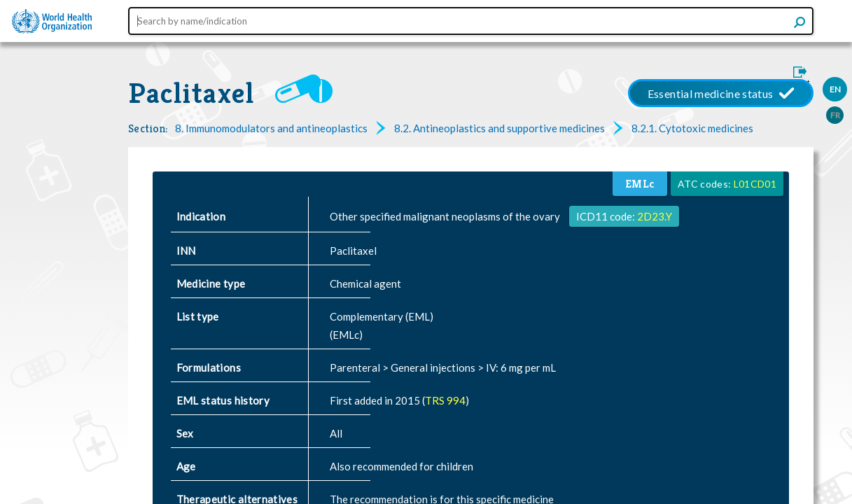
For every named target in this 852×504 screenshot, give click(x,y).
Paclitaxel (191, 93)
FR (835, 115)
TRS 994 (445, 400)
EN (835, 89)
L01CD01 (755, 184)
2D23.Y (655, 216)
